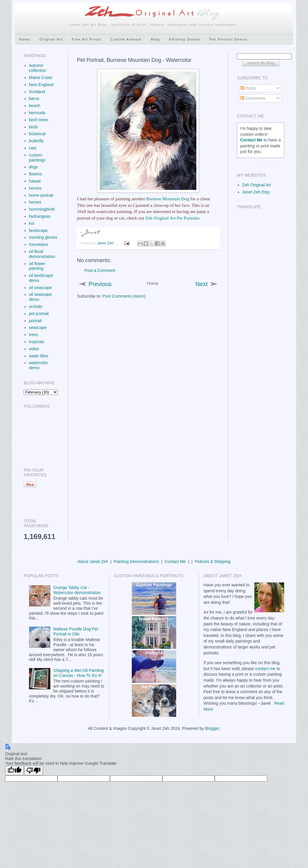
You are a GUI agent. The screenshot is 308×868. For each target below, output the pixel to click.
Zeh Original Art (257, 185)
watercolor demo (39, 365)
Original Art (51, 39)
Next (202, 284)
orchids (36, 306)
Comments (253, 98)
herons (35, 188)
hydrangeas (40, 216)
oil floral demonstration (42, 254)
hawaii (35, 181)
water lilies (39, 356)
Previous (100, 284)
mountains (39, 244)
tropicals (37, 342)
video (34, 349)
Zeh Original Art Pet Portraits (172, 218)
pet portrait (39, 314)
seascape (38, 327)
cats (33, 148)
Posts (248, 88)
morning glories (43, 237)
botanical (37, 134)
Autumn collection (38, 68)
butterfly (36, 141)
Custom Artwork (126, 39)
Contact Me (175, 562)
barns (34, 99)
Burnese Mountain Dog (168, 199)
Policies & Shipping (213, 562)
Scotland (37, 92)
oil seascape (41, 288)
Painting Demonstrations (136, 562)
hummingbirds (42, 209)
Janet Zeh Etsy (256, 192)
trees (34, 335)
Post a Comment (100, 270)
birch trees (39, 120)
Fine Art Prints (87, 39)
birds (33, 127)
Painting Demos (185, 39)
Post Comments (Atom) (124, 296)
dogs (33, 167)
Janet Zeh (106, 243)
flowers (36, 174)
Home (25, 39)
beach (35, 106)
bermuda (37, 113)
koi (32, 223)
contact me (265, 669)
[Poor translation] (33, 771)
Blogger (212, 728)
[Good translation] (15, 771)
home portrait (41, 195)
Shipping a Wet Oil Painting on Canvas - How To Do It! (78, 673)
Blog (155, 39)
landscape (38, 230)
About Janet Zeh (93, 562)
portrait (36, 321)
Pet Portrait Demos (228, 39)
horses (35, 202)
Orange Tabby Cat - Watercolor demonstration (77, 590)
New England (41, 85)
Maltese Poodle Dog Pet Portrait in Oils (76, 631)
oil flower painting (37, 266)
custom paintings (37, 158)
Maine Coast (41, 78)
